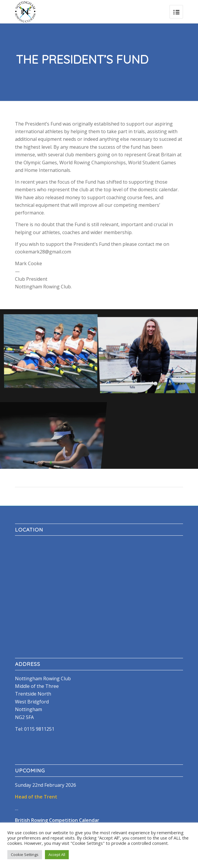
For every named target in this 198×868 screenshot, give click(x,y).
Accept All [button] (57, 855)
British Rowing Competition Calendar (57, 820)
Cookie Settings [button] (25, 855)
